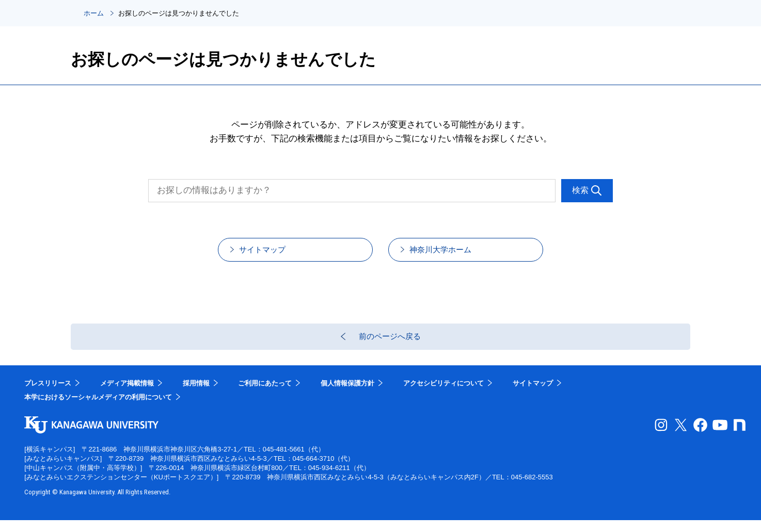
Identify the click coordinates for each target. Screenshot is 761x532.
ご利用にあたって (265, 395)
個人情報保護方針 (347, 395)
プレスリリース (48, 395)
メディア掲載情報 (127, 395)
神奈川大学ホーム (453, 253)
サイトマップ (274, 253)
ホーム (94, 13)
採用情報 (196, 395)
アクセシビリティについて (443, 395)
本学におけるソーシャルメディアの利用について (98, 409)
